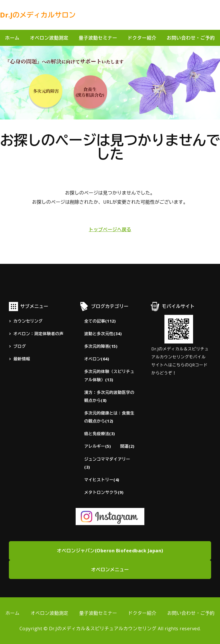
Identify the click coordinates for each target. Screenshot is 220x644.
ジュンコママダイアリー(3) (107, 463)
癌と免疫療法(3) (100, 434)
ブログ (20, 346)
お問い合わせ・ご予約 (191, 613)
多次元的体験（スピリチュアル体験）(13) (109, 375)
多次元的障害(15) (101, 346)
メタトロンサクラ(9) (104, 492)
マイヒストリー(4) (102, 480)
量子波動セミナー (98, 38)
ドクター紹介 (142, 38)
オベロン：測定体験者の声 (39, 334)
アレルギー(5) (98, 446)
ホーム (12, 38)
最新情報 (22, 359)
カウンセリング (28, 321)
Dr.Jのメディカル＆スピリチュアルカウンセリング (103, 629)
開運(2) (127, 446)
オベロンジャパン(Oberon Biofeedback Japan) (110, 551)
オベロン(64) (97, 359)
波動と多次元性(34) (103, 334)
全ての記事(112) (100, 321)
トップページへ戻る (110, 229)
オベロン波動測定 (49, 38)
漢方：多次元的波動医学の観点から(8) (109, 396)
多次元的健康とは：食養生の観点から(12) (109, 417)
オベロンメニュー (110, 570)
